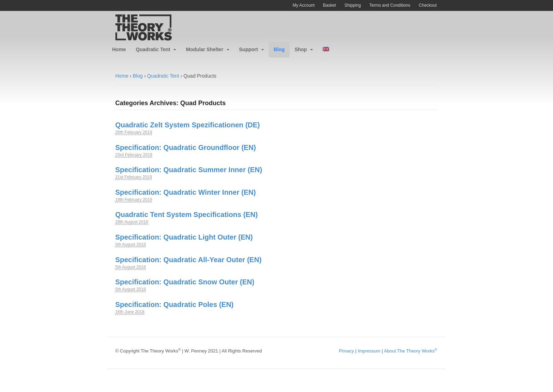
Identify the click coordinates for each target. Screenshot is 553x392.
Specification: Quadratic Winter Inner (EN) (186, 192)
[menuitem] (326, 50)
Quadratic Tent (153, 49)
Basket (330, 5)
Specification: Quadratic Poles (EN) (175, 304)
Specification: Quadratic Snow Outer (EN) (185, 282)
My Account (304, 5)
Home (119, 49)
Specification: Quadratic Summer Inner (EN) (189, 170)
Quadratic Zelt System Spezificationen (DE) (188, 125)
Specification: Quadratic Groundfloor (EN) (186, 147)
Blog (279, 49)
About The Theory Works (411, 351)
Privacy (347, 351)
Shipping (353, 5)
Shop (301, 49)
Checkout (428, 5)
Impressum (369, 351)
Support (249, 49)
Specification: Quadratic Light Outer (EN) (184, 237)
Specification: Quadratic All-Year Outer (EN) (189, 260)
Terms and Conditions (390, 5)
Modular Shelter (205, 49)
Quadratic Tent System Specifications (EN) (187, 215)
